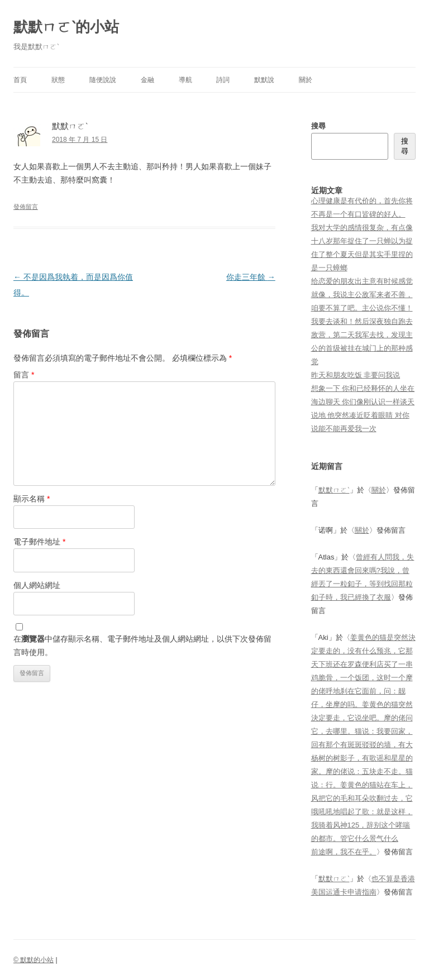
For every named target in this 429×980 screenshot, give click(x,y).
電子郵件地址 (39, 542)
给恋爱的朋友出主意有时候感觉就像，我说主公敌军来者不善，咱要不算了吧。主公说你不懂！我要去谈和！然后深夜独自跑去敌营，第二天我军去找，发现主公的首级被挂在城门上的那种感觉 (362, 321)
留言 (24, 375)
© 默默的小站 (34, 960)
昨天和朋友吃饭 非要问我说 (356, 375)
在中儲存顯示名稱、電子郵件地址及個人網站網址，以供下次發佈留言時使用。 (142, 646)
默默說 (264, 80)
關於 (306, 80)
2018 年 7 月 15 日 (80, 140)
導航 (185, 80)
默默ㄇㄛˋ (334, 490)
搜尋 (318, 126)
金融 (147, 80)
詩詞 (223, 80)
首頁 (20, 80)
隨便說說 (103, 80)
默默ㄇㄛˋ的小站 (66, 27)
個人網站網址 (37, 585)
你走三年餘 (251, 277)
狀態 (58, 80)
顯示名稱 (32, 499)
